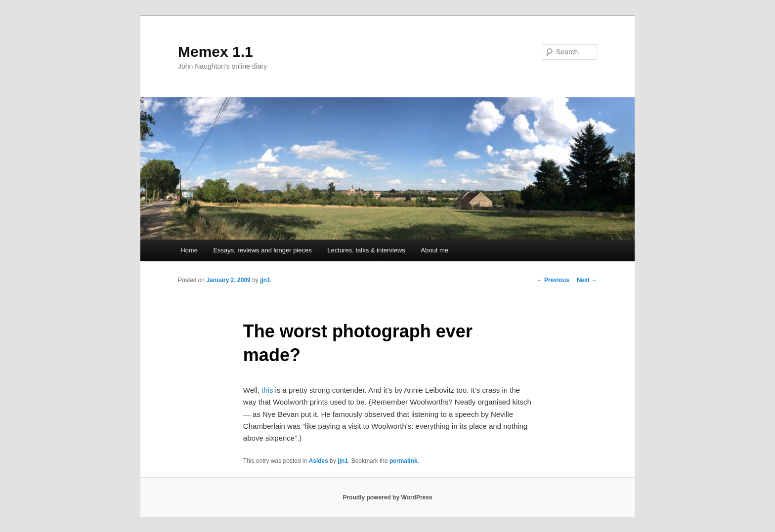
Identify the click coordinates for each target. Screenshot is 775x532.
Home (189, 250)
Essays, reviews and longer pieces (262, 250)
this (267, 390)
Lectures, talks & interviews (366, 250)
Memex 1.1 (215, 52)
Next (587, 280)
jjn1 (265, 280)
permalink (404, 461)
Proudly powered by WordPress (387, 497)
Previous (553, 280)
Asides (319, 461)
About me (434, 250)
